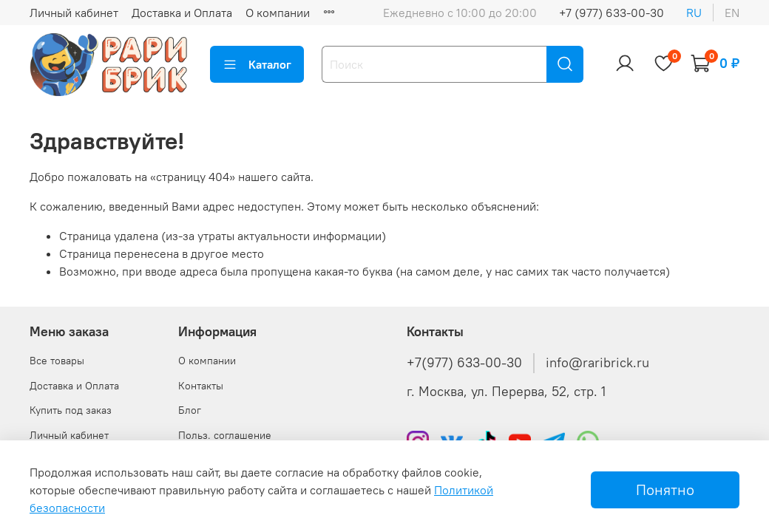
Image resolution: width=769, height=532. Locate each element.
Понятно (665, 490)
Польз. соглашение (225, 435)
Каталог (257, 64)
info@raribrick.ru (597, 363)
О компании (278, 13)
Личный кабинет (74, 13)
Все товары (57, 361)
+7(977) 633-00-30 (464, 363)
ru (694, 13)
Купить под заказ (71, 410)
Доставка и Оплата (182, 13)
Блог (190, 410)
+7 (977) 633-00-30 (612, 13)
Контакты (201, 386)
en (732, 13)
